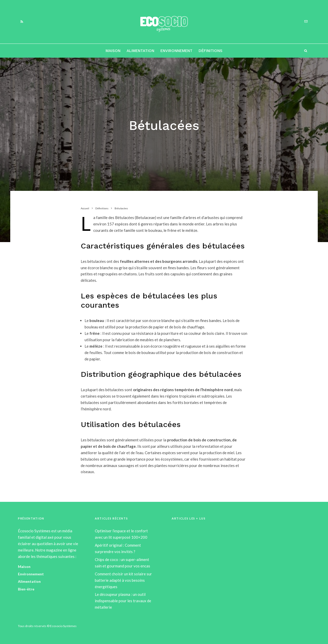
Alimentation (140, 51)
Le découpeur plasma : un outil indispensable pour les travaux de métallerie (123, 601)
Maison (113, 51)
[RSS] (22, 22)
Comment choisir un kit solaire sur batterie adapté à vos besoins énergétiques (123, 580)
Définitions (211, 51)
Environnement (176, 51)
